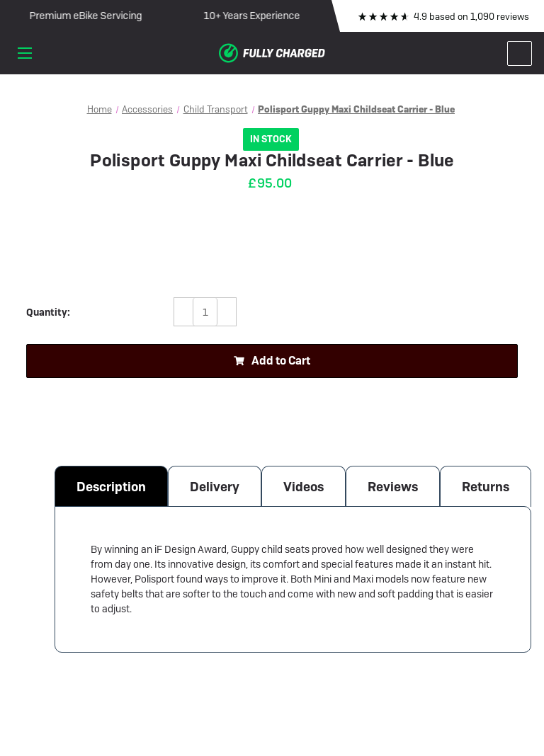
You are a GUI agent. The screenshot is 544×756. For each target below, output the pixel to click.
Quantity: (48, 312)
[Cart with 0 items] (520, 53)
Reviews (393, 487)
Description (111, 487)
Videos (304, 487)
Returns (486, 487)
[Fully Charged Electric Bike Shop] (272, 53)
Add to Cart (272, 361)
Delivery (215, 487)
